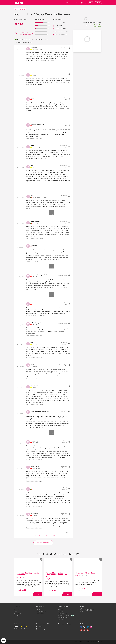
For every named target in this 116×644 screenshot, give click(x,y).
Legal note (87, 642)
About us (16, 609)
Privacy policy (94, 642)
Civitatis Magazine (41, 612)
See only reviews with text (25, 42)
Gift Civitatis (17, 616)
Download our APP (42, 624)
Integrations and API (64, 616)
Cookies (100, 642)
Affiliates (60, 612)
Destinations (40, 609)
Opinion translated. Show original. (34, 139)
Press (15, 612)
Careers (60, 620)
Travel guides (40, 614)
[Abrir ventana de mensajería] (4, 640)
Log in (91, 3)
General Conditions (78, 642)
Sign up (98, 3)
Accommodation (63, 618)
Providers (61, 609)
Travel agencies (63, 614)
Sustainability (18, 614)
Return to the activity (20, 9)
